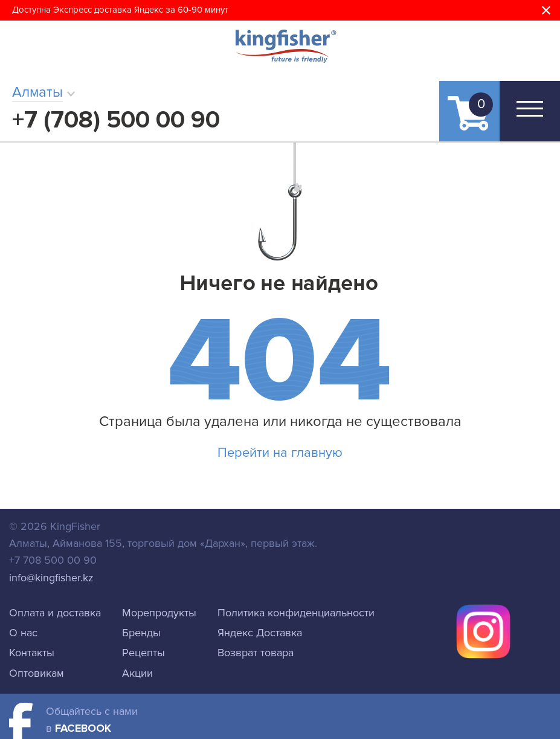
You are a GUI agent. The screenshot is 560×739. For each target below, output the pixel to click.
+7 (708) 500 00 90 (116, 120)
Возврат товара (256, 653)
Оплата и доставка (55, 613)
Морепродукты (159, 613)
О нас (23, 633)
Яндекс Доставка (260, 633)
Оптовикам (37, 673)
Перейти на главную (280, 453)
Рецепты (143, 653)
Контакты (32, 653)
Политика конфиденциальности (296, 613)
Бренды (141, 633)
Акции (137, 673)
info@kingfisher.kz (51, 578)
